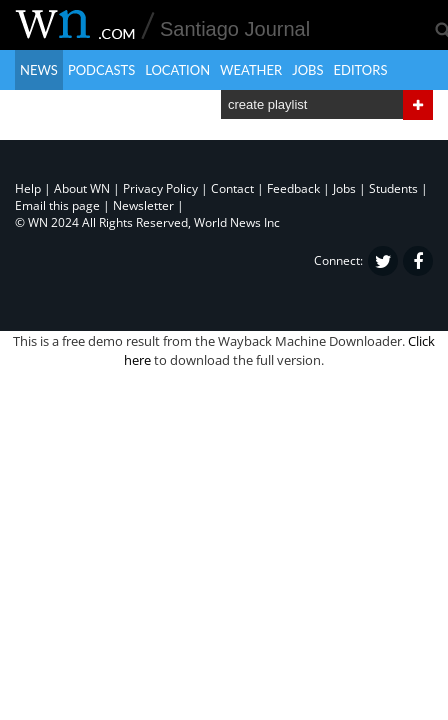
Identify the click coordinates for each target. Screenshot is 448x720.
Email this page (57, 205)
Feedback (293, 188)
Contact (232, 188)
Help (28, 188)
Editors (361, 70)
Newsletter (143, 205)
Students (393, 188)
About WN (82, 188)
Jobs (307, 70)
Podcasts (101, 70)
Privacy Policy (160, 188)
